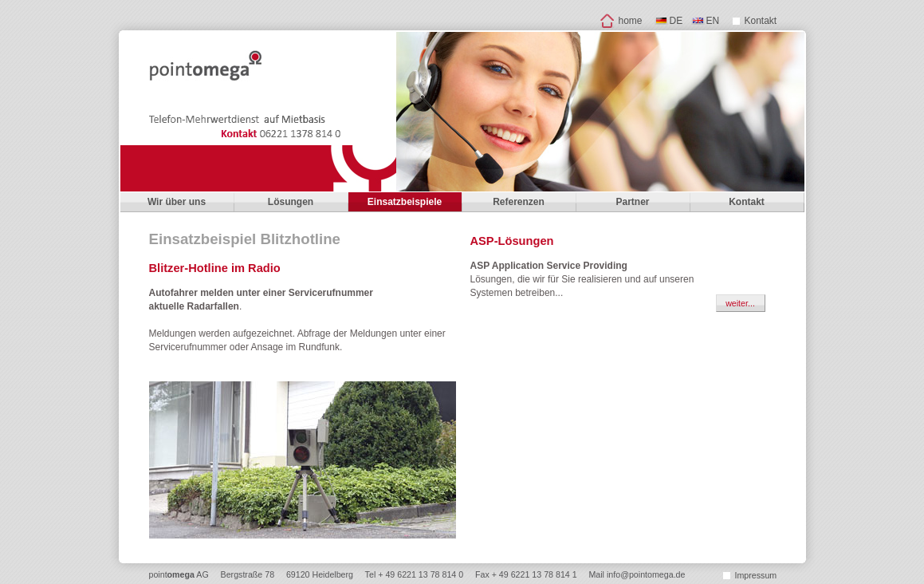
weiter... (740, 303)
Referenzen (519, 202)
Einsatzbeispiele (405, 202)
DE (676, 21)
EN (713, 21)
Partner (632, 202)
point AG (179, 574)
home (631, 21)
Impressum (756, 575)
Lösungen (291, 202)
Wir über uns (177, 202)
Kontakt (761, 21)
